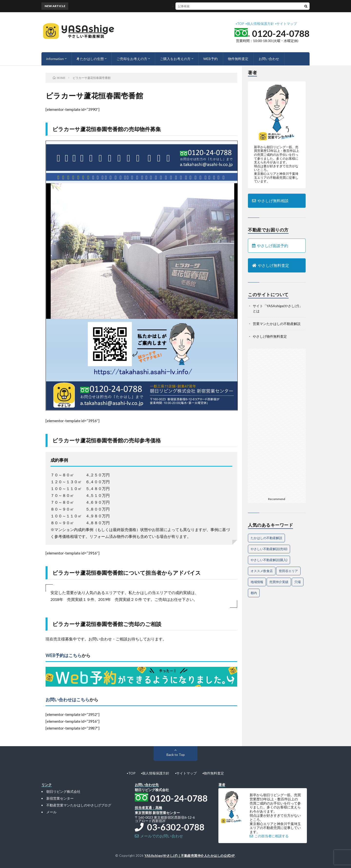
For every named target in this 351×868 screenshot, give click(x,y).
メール (51, 812)
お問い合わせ (269, 59)
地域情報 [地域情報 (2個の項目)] (257, 582)
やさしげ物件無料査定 (270, 336)
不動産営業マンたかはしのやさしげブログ (79, 805)
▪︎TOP (240, 24)
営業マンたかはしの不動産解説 (277, 324)
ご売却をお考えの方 (132, 59)
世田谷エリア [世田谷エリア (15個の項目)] (288, 571)
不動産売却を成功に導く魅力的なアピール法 (186, 6)
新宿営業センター (60, 798)
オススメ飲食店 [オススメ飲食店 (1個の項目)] (262, 571)
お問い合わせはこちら (68, 700)
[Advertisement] (277, 422)
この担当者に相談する (269, 836)
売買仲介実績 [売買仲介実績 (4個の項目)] (279, 582)
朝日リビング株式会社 (63, 791)
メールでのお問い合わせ (159, 836)
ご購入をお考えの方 (175, 59)
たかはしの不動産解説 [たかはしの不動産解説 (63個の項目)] (266, 538)
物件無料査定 (238, 59)
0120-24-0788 (281, 33)
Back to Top (176, 755)
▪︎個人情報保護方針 (260, 24)
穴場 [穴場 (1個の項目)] (298, 582)
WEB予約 (210, 59)
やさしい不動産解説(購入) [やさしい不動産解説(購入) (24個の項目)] (269, 560)
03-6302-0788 (170, 827)
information (55, 59)
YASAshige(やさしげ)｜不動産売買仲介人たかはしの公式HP (190, 856)
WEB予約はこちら (64, 655)
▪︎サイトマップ (286, 24)
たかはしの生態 (90, 59)
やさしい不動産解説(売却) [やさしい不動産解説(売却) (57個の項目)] (269, 549)
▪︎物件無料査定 (213, 773)
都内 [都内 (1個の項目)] (254, 593)
